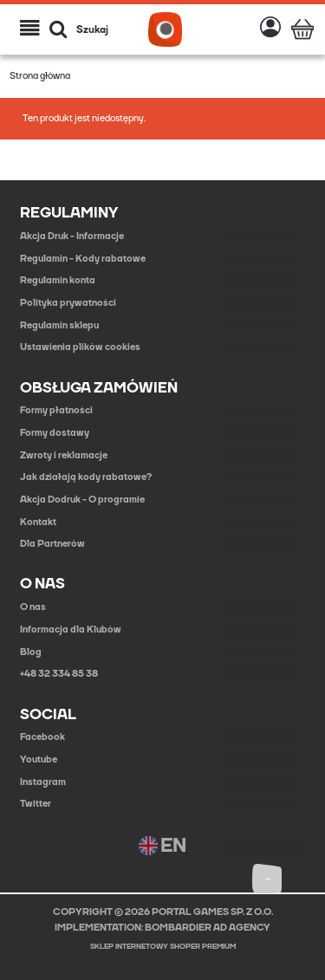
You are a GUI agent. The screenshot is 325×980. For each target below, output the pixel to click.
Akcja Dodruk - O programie (82, 500)
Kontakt (38, 522)
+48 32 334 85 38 (59, 674)
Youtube (39, 759)
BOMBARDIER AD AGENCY (208, 928)
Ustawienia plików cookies (80, 347)
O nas (33, 607)
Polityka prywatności (68, 303)
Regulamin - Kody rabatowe (83, 259)
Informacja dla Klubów (71, 630)
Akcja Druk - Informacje (72, 236)
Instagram (43, 782)
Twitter (36, 804)
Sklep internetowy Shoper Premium (163, 947)
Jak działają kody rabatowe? (86, 477)
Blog (31, 652)
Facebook (42, 737)
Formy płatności (56, 410)
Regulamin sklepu (59, 325)
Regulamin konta (58, 280)
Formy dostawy (55, 433)
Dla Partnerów (52, 544)
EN (162, 846)
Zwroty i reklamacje (64, 455)
